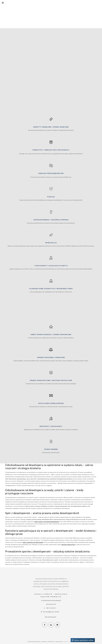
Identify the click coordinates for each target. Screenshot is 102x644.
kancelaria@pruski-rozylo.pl (51, 612)
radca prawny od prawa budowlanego (47, 522)
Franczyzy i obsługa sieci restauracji (51, 150)
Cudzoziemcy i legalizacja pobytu (51, 266)
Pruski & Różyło (69, 642)
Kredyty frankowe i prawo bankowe (51, 127)
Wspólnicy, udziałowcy (51, 426)
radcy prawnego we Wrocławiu (33, 542)
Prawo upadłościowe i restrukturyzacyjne (51, 380)
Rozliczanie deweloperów (51, 403)
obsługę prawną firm (68, 544)
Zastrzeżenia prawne (51, 617)
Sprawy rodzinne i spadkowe (51, 357)
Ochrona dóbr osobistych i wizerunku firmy (51, 289)
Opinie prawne (51, 449)
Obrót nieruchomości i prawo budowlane (51, 334)
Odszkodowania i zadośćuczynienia (51, 220)
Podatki (51, 197)
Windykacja (51, 243)
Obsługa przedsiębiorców (51, 173)
